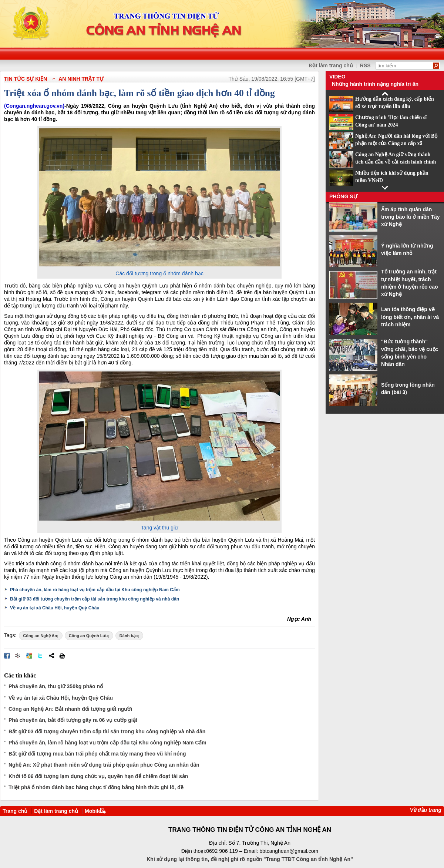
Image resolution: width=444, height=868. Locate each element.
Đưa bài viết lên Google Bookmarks (29, 656)
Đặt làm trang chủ (331, 65)
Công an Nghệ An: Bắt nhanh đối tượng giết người (70, 709)
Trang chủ (15, 811)
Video (337, 77)
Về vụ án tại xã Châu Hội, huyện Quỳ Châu (55, 608)
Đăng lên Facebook (7, 656)
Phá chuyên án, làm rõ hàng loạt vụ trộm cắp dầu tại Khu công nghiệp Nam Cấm (95, 590)
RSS (365, 65)
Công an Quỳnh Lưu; (89, 636)
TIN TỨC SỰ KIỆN (26, 79)
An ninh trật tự (81, 79)
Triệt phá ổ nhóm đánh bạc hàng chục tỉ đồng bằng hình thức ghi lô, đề (96, 787)
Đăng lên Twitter (40, 656)
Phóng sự (343, 196)
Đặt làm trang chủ (56, 811)
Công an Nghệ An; (41, 636)
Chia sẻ (51, 656)
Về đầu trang (426, 810)
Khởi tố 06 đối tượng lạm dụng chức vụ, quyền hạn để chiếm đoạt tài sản (98, 776)
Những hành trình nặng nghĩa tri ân (375, 84)
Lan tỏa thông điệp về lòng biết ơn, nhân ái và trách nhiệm (410, 317)
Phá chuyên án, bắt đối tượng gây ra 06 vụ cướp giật (73, 720)
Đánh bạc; (129, 636)
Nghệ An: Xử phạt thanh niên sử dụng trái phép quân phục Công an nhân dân (104, 765)
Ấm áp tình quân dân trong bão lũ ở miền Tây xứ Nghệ (411, 217)
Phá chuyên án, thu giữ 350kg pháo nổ (56, 686)
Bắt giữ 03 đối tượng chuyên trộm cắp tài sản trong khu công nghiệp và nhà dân (95, 599)
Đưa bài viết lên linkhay (18, 656)
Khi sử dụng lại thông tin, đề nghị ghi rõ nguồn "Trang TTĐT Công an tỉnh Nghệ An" (250, 859)
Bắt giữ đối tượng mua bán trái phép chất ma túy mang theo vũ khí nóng (97, 754)
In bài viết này (62, 656)
